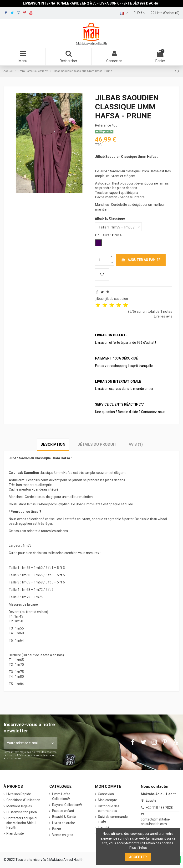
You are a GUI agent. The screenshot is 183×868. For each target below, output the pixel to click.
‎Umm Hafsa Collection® (61, 796)
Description (53, 444)
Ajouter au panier (141, 260)
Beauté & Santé (64, 817)
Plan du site (15, 833)
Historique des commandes (109, 809)
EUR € (140, 13)
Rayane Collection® (67, 805)
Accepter (138, 857)
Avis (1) (136, 444)
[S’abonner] (52, 743)
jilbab (100, 299)
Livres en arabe (64, 823)
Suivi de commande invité (113, 819)
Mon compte (107, 800)
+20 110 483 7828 (159, 808)
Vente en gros (63, 835)
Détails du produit (97, 444)
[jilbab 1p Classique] (118, 227)
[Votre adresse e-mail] (25, 743)
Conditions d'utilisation (23, 800)
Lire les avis (163, 316)
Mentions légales (19, 806)
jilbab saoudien (117, 299)
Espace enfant (63, 811)
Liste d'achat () (165, 13)
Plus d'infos (138, 848)
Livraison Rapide (19, 794)
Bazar (57, 829)
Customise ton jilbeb (22, 812)
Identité (104, 827)
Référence (103, 125)
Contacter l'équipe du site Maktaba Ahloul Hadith (22, 823)
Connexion (106, 794)
